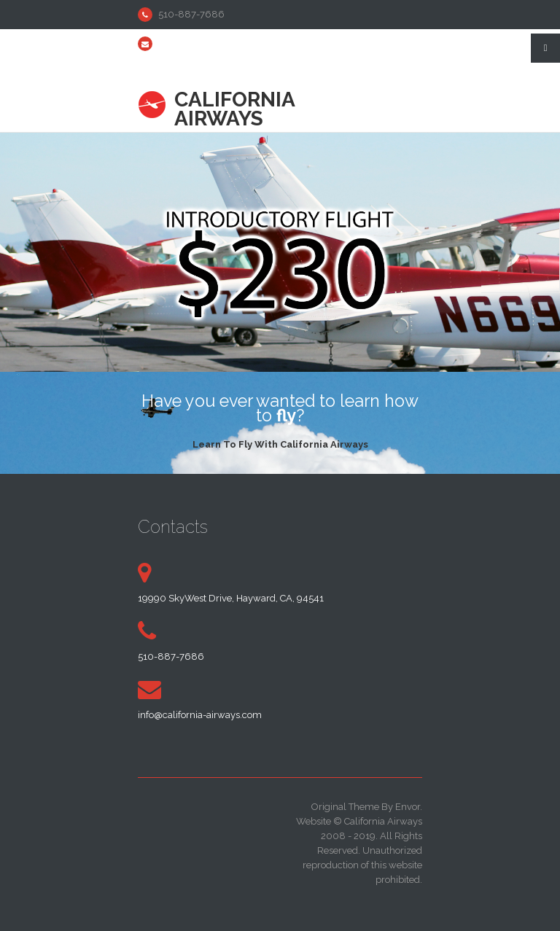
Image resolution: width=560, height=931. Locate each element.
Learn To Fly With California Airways (280, 443)
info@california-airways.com (220, 43)
